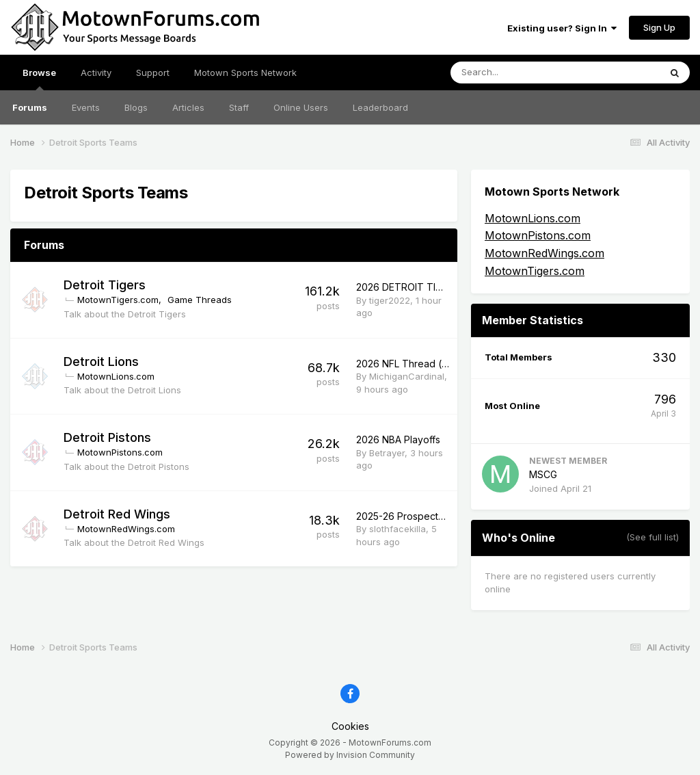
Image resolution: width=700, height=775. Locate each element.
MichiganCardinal (407, 376)
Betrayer (387, 453)
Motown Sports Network (245, 73)
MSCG (543, 474)
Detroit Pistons (107, 437)
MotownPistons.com (120, 452)
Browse (39, 79)
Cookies (350, 726)
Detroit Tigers (105, 285)
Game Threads (200, 300)
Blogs (136, 107)
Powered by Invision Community (350, 755)
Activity (96, 73)
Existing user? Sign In (562, 28)
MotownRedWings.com (126, 529)
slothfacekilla (398, 529)
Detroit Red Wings (117, 514)
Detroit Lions (101, 362)
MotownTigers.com (118, 300)
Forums (30, 107)
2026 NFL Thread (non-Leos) (422, 364)
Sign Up (659, 27)
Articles (188, 107)
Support (153, 73)
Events (86, 107)
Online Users (301, 107)
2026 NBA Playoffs (398, 439)
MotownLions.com (116, 376)
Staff (239, 107)
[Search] (519, 73)
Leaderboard (380, 107)
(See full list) (652, 537)
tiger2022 (390, 300)
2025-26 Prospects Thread (418, 516)
